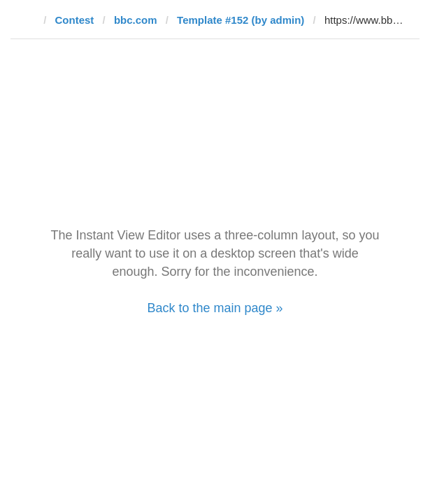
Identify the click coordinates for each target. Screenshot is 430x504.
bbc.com (136, 20)
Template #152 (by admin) (241, 20)
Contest (75, 20)
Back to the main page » (215, 308)
